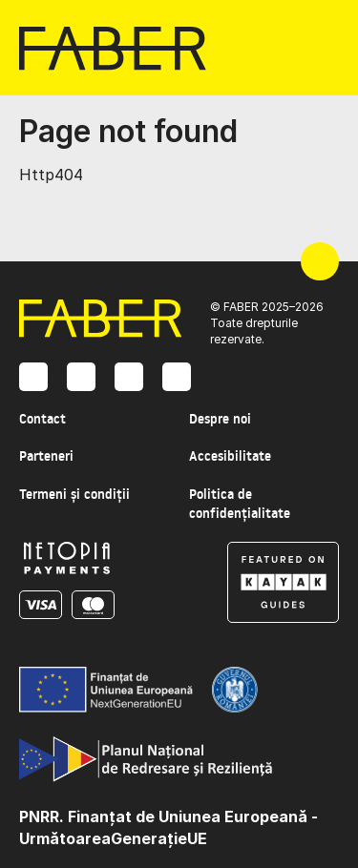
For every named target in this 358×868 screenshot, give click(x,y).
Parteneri (46, 456)
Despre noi (220, 419)
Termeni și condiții (74, 494)
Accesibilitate (230, 456)
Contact (42, 419)
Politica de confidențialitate (240, 504)
